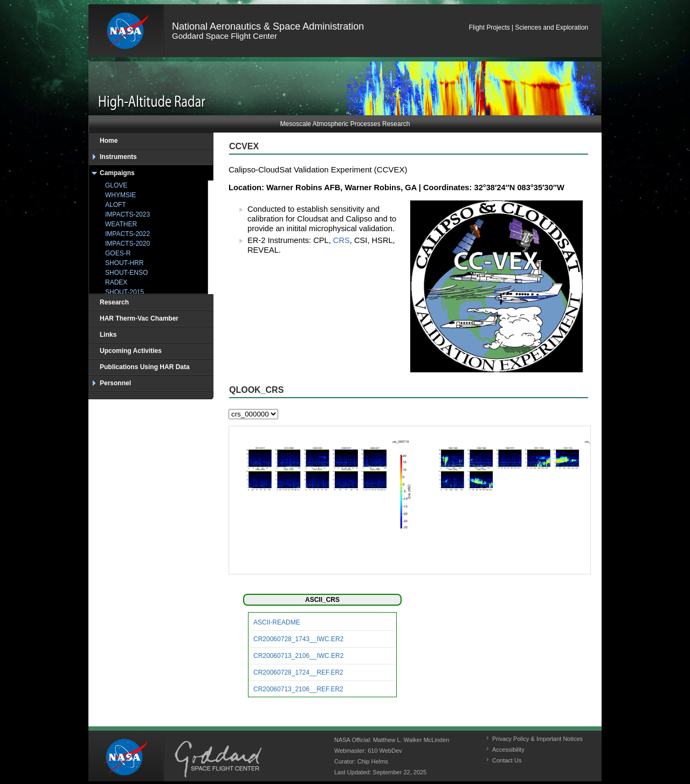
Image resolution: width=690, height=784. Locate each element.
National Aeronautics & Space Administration (268, 26)
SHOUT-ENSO (126, 273)
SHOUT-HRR (124, 263)
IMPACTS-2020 (127, 244)
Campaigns (117, 173)
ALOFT (116, 205)
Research (114, 302)
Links (108, 335)
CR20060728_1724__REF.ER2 (298, 672)
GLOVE (116, 185)
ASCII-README (277, 622)
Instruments (118, 157)
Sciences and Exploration (552, 27)
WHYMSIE (120, 195)
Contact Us (507, 760)
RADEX (116, 282)
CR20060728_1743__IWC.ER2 (298, 639)
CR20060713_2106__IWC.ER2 (298, 656)
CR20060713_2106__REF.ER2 (298, 689)
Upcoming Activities (131, 351)
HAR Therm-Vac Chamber (139, 318)
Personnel (115, 383)
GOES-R (118, 253)
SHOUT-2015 (125, 292)
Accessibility (508, 750)
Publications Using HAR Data (145, 367)
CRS (341, 240)
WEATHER (121, 224)
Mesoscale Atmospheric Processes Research (345, 124)
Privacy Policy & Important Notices (537, 739)
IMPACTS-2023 (127, 214)
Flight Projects (489, 27)
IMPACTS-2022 (127, 234)
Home (109, 141)
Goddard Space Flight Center (225, 36)
